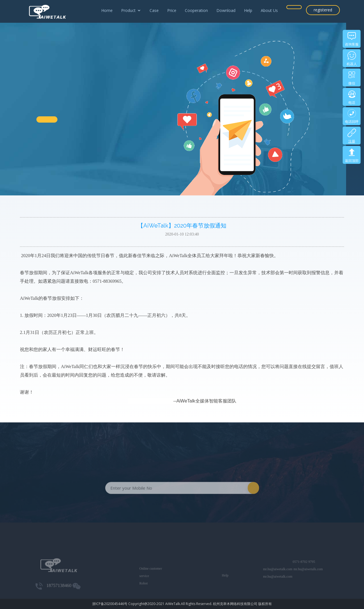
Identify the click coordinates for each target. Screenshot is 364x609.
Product (128, 10)
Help (248, 10)
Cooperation (196, 10)
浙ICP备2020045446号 (110, 604)
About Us (269, 10)
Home (107, 10)
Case (154, 10)
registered (323, 10)
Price (172, 10)
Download (226, 10)
